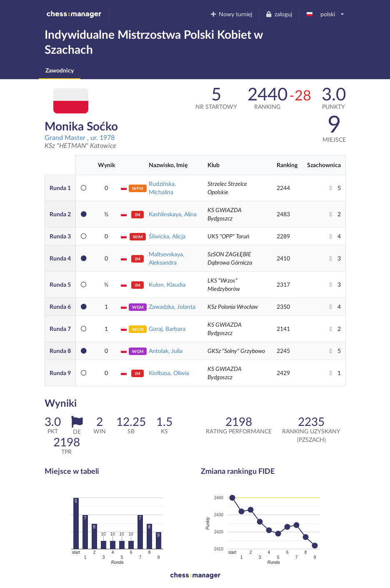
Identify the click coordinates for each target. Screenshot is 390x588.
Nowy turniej (231, 14)
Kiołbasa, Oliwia (169, 373)
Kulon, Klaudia (167, 284)
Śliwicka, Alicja (167, 236)
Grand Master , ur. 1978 (80, 137)
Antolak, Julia (166, 351)
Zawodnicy (60, 70)
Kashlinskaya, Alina (173, 214)
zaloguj (279, 14)
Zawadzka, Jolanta (172, 307)
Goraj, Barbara (167, 329)
